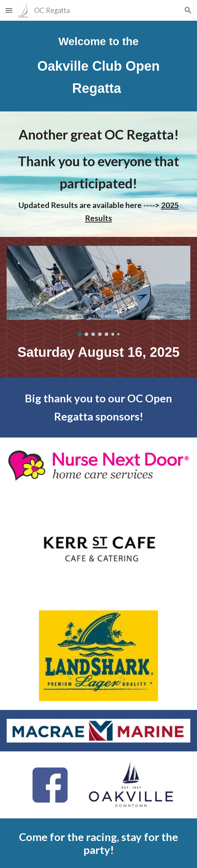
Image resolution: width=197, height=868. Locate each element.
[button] (9, 10)
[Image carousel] (98, 291)
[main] (98, 66)
